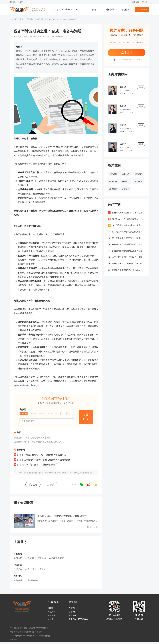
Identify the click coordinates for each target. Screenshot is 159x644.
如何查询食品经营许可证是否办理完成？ (129, 251)
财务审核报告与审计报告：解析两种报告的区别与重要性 (44, 460)
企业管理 (126, 189)
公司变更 (30, 558)
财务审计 (18, 580)
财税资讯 (110, 10)
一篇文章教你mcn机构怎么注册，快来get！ (129, 264)
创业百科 (81, 10)
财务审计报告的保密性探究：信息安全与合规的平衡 (42, 455)
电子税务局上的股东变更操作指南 (126, 238)
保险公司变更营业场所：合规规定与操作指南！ (129, 270)
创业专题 (135, 2)
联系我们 (72, 612)
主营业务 (66, 10)
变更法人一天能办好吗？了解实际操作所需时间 (129, 213)
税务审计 (41, 19)
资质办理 (138, 182)
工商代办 (126, 174)
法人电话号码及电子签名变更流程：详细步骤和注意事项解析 (129, 232)
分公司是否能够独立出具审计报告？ (127, 225)
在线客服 (72, 615)
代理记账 (113, 182)
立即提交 (86, 417)
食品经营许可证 (56, 558)
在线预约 (52, 619)
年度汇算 (41, 569)
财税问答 (95, 10)
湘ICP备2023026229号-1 (39, 628)
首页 (21, 2)
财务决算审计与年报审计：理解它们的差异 (37, 465)
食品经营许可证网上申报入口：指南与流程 (129, 257)
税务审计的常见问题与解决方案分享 (34, 438)
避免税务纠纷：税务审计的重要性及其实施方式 (39, 442)
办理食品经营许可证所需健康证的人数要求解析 (129, 219)
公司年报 (30, 569)
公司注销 (138, 174)
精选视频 (125, 10)
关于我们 (72, 608)
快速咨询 (143, 10)
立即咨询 (127, 52)
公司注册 (113, 174)
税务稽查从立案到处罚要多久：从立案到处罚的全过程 (129, 244)
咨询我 (141, 87)
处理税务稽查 (32, 580)
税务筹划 (113, 189)
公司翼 (21, 19)
